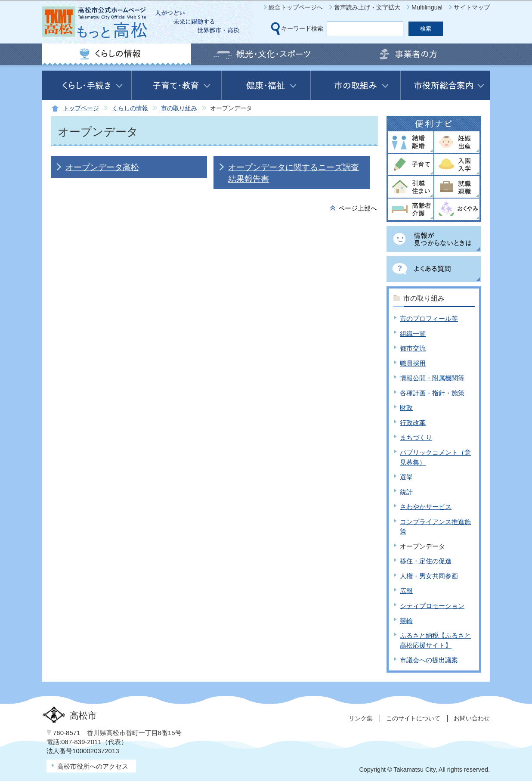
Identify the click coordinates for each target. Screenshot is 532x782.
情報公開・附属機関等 (432, 378)
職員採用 (413, 363)
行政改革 (413, 423)
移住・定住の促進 (426, 561)
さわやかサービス (426, 507)
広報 (406, 591)
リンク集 (361, 718)
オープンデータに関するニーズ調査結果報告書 (294, 173)
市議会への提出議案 (429, 660)
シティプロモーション (432, 606)
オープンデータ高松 (102, 167)
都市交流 (413, 348)
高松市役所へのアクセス (93, 766)
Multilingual (427, 7)
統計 (406, 492)
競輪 (406, 621)
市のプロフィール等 (429, 318)
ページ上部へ (358, 208)
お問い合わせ (472, 718)
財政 (406, 408)
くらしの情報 (130, 108)
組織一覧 (413, 334)
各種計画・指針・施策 (432, 393)
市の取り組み (179, 108)
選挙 (406, 477)
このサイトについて (413, 718)
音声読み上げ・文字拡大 (367, 7)
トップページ (81, 108)
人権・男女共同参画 (429, 576)
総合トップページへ (296, 7)
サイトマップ (472, 7)
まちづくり (416, 437)
